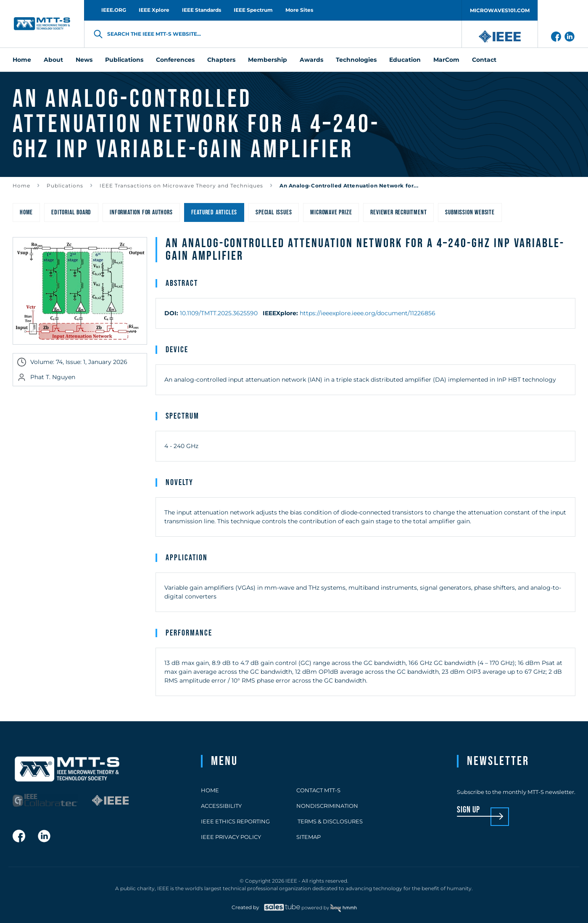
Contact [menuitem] (484, 60)
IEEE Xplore (154, 10)
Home (21, 186)
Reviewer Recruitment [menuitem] (398, 212)
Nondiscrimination (327, 806)
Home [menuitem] (22, 60)
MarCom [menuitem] (446, 60)
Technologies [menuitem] (356, 60)
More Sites (299, 10)
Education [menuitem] (405, 60)
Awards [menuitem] (311, 60)
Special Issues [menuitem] (274, 212)
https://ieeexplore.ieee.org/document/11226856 (368, 313)
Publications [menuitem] (124, 60)
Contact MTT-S (318, 790)
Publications (65, 186)
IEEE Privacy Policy (231, 837)
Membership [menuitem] (268, 60)
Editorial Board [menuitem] (71, 212)
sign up (468, 810)
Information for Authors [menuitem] (141, 212)
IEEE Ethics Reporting (235, 821)
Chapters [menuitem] (221, 60)
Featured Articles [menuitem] (214, 212)
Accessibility (221, 806)
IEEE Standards (202, 10)
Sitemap (309, 837)
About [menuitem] (53, 60)
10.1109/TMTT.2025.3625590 (219, 313)
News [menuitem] (84, 60)
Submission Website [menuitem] (470, 212)
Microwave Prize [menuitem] (331, 212)
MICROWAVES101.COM (500, 10)
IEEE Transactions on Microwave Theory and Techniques (181, 186)
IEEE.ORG (114, 10)
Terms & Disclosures (330, 821)
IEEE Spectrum (253, 10)
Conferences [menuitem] (175, 60)
